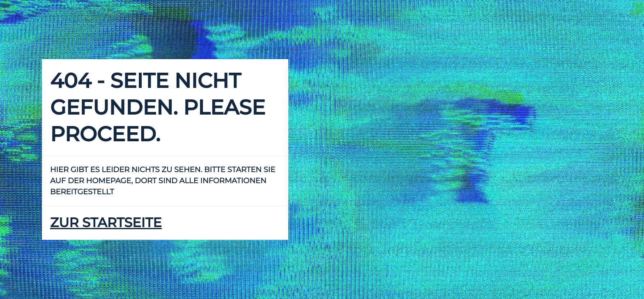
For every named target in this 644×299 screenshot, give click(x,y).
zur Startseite (106, 223)
